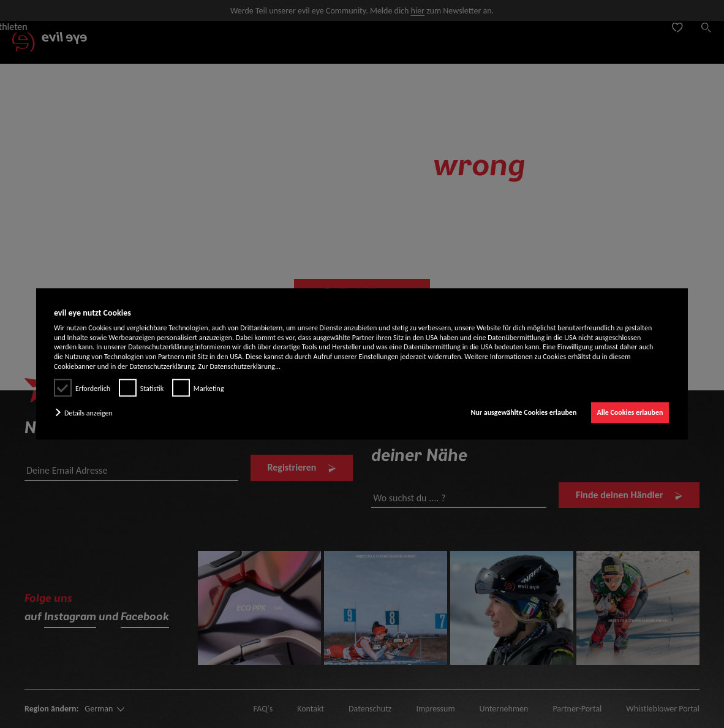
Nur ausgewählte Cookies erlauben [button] (523, 412)
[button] (87, 413)
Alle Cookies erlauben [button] (630, 412)
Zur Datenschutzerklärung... (240, 366)
